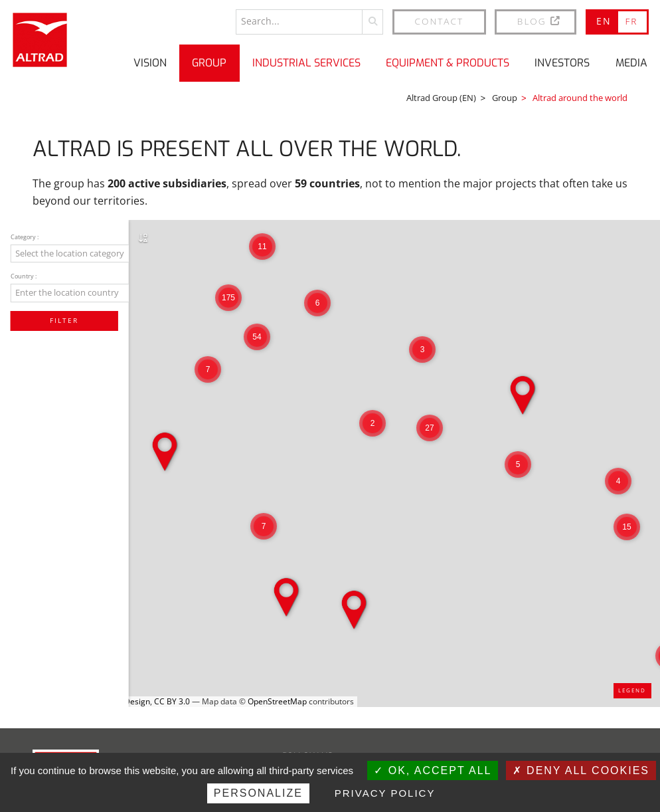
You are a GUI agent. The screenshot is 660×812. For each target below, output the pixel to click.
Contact (440, 21)
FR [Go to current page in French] (631, 21)
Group (209, 63)
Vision (150, 63)
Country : (25, 280)
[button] (618, 481)
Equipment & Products (448, 63)
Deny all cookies (581, 770)
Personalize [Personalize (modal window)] (258, 793)
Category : (27, 238)
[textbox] (84, 255)
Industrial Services (306, 63)
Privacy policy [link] (385, 793)
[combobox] (84, 255)
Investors (562, 63)
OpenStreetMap (277, 701)
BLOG (539, 21)
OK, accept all (433, 770)
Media (631, 63)
